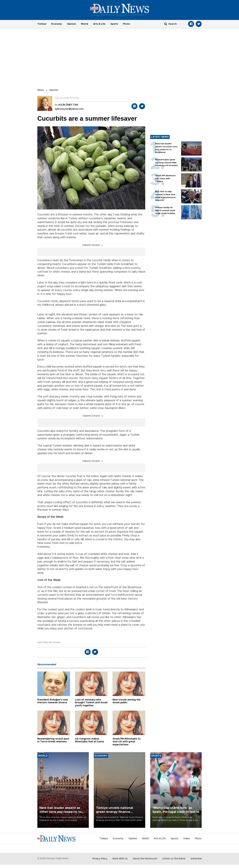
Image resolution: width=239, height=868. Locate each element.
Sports (114, 24)
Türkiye (42, 24)
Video (187, 839)
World (85, 24)
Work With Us (120, 859)
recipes (57, 642)
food (114, 595)
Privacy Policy (100, 859)
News (41, 90)
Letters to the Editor (174, 859)
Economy (57, 24)
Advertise (196, 859)
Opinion (71, 24)
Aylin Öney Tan (45, 642)
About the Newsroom (145, 859)
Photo (126, 24)
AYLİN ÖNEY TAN (68, 105)
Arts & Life (99, 24)
